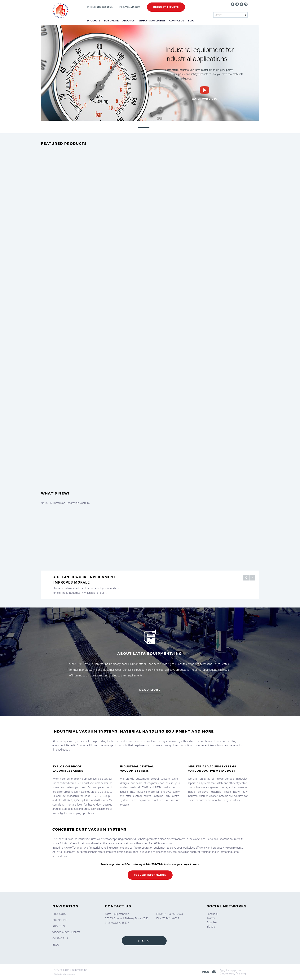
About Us (129, 21)
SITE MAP (144, 941)
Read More (150, 690)
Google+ (212, 922)
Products (94, 21)
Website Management (65, 974)
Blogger (211, 926)
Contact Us (177, 21)
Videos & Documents (152, 21)
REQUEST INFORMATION (150, 875)
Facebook (212, 914)
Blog (191, 21)
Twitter (211, 918)
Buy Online (111, 21)
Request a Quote (166, 7)
